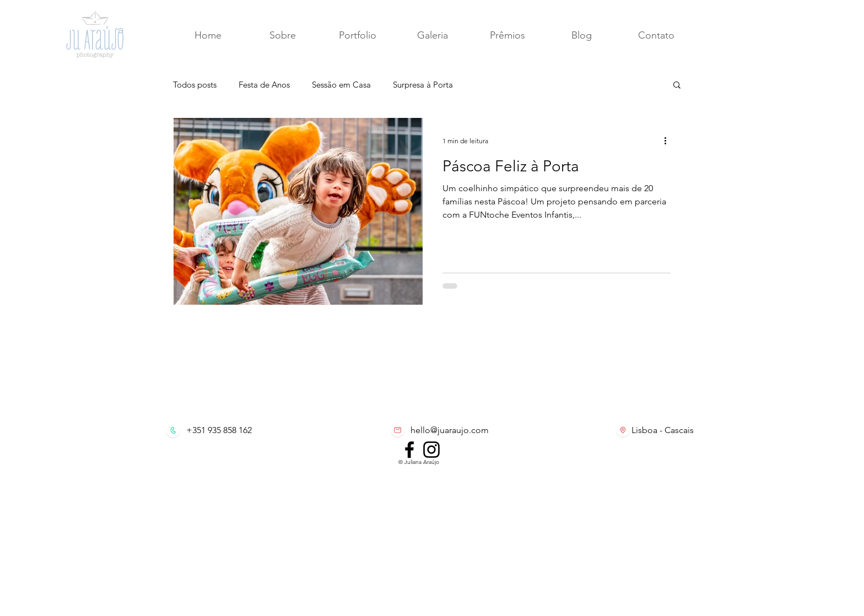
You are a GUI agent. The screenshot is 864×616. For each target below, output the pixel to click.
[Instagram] (431, 450)
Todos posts (195, 85)
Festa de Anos (264, 85)
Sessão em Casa (341, 85)
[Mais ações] (669, 141)
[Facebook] (409, 450)
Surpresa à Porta (423, 85)
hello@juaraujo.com (450, 430)
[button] (656, 35)
